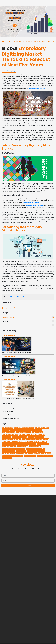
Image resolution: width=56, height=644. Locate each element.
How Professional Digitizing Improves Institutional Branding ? (19, 376)
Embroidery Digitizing (9, 71)
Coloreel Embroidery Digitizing (10, 418)
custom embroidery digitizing (37, 89)
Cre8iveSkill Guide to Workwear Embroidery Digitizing (17, 353)
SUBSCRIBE (28, 486)
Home (3, 41)
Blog (8, 41)
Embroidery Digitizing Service (10, 408)
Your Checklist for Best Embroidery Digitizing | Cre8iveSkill (18, 398)
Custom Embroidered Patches (10, 325)
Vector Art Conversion (8, 411)
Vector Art (5, 321)
